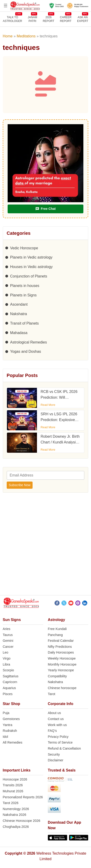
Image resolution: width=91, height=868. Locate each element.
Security (54, 754)
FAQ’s (52, 731)
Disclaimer (56, 760)
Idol (5, 737)
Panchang (55, 635)
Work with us (57, 725)
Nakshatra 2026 (15, 815)
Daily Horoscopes (61, 652)
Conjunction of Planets (29, 276)
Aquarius (9, 688)
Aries (7, 629)
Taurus (8, 635)
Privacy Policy (58, 737)
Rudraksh (10, 731)
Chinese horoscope (62, 688)
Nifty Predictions (60, 647)
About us (54, 713)
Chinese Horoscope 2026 (21, 821)
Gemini (8, 641)
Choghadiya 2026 (16, 827)
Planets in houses (25, 286)
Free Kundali (57, 629)
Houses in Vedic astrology (31, 267)
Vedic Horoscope (24, 248)
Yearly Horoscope (61, 670)
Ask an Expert (83, 19)
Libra (6, 664)
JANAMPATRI (32, 19)
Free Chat (45, 209)
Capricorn (10, 682)
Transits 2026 (13, 785)
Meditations (26, 36)
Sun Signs (12, 620)
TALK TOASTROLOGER (12, 19)
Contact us (56, 719)
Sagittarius (11, 676)
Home (8, 36)
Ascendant (19, 304)
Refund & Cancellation (64, 748)
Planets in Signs (23, 295)
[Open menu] (6, 6)
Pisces (8, 694)
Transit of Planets (24, 323)
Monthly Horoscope (62, 664)
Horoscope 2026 (15, 779)
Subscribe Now (20, 485)
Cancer (8, 647)
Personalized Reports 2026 (23, 797)
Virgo (7, 658)
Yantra (8, 725)
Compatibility (57, 676)
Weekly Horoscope (62, 658)
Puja (6, 713)
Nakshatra (19, 314)
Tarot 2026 (11, 803)
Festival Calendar (61, 641)
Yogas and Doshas (26, 351)
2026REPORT (49, 19)
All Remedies (13, 742)
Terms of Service (60, 742)
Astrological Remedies (29, 342)
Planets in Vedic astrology (31, 257)
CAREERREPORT (66, 19)
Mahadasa (19, 333)
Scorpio (8, 670)
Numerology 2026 (16, 809)
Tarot (52, 694)
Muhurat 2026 (13, 791)
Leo (6, 652)
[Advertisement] (45, 545)
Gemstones (11, 719)
